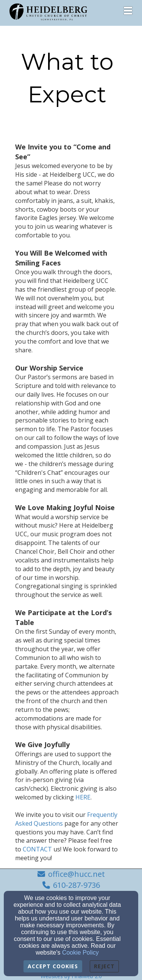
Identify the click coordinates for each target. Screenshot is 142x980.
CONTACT (30, 823)
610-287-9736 (76, 885)
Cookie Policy (80, 953)
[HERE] (45, 772)
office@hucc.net (76, 874)
